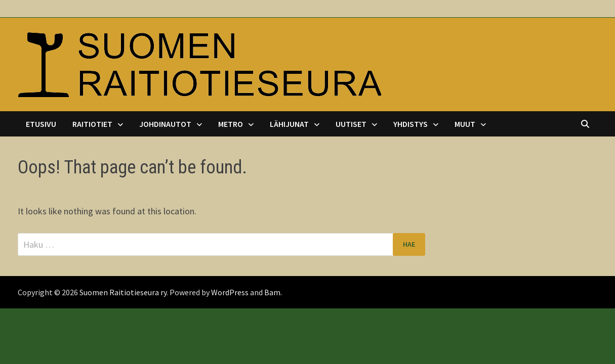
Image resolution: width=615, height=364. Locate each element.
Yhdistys (411, 124)
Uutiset (351, 124)
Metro (231, 124)
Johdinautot (165, 124)
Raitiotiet (92, 124)
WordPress (230, 292)
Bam (272, 292)
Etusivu (41, 124)
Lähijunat (289, 124)
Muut (465, 124)
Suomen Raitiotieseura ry (123, 292)
